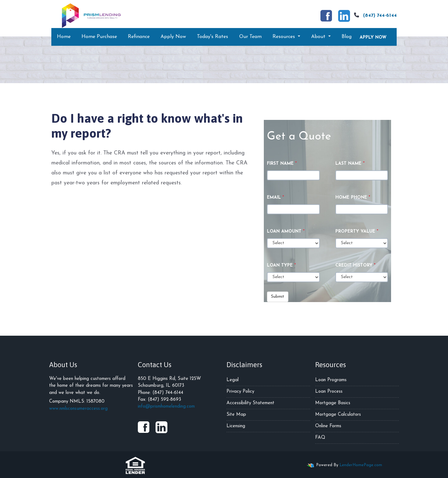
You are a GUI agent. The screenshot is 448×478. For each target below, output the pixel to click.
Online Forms (328, 426)
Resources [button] (285, 37)
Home (64, 37)
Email (275, 198)
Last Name (350, 164)
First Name (282, 164)
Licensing (236, 426)
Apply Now (173, 37)
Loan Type (281, 265)
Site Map (236, 415)
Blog (347, 37)
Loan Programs (331, 380)
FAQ (320, 438)
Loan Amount (286, 232)
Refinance (139, 37)
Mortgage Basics (333, 403)
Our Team (250, 37)
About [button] (319, 37)
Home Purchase (99, 37)
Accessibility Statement (250, 403)
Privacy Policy (240, 392)
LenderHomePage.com (361, 465)
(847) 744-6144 (375, 15)
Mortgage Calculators (338, 415)
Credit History (355, 265)
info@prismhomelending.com (166, 407)
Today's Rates (212, 37)
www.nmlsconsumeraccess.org (78, 409)
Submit (278, 297)
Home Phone (353, 198)
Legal (233, 380)
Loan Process (329, 392)
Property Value (357, 232)
